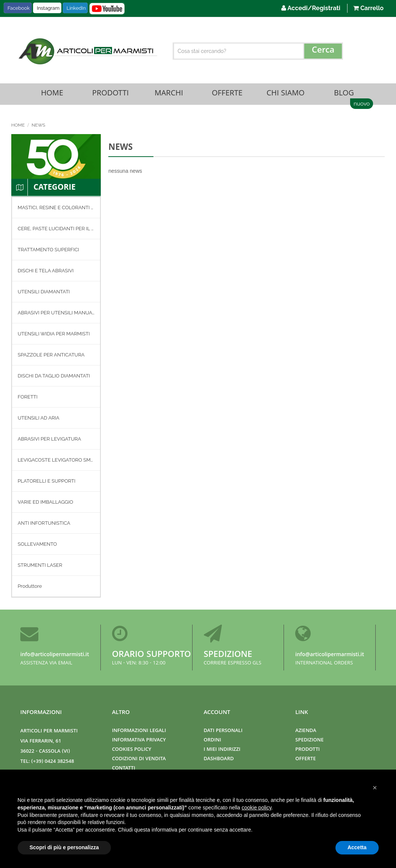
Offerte (227, 94)
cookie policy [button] (256, 808)
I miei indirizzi (222, 750)
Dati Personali (223, 731)
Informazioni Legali (139, 731)
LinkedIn (76, 8)
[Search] (323, 51)
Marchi (169, 94)
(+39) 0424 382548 (53, 762)
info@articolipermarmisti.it (55, 655)
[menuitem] (56, 209)
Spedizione (228, 656)
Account (217, 713)
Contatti (124, 769)
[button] (375, 788)
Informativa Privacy (139, 741)
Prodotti (111, 94)
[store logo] (87, 51)
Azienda (306, 731)
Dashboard (219, 760)
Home (52, 94)
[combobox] (258, 51)
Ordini (212, 741)
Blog (344, 94)
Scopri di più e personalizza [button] (64, 847)
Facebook (19, 8)
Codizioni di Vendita (139, 760)
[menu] (56, 398)
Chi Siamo (285, 94)
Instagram (48, 8)
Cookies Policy (132, 750)
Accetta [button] (357, 847)
